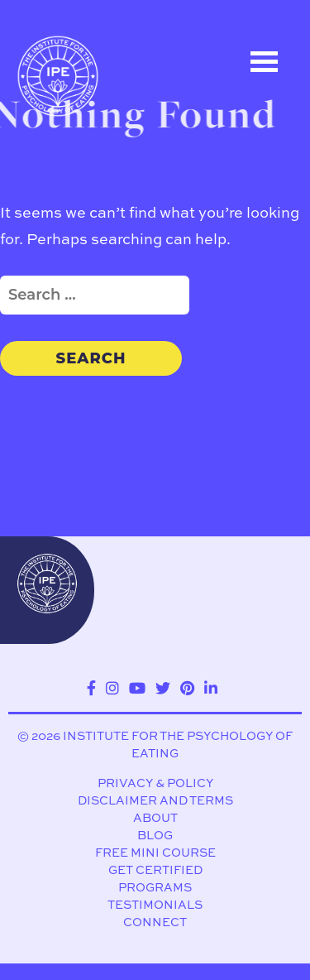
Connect (155, 922)
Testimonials (155, 905)
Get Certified (155, 870)
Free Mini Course (155, 853)
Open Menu (265, 62)
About (155, 818)
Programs (155, 888)
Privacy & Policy (155, 783)
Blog (155, 836)
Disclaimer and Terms (155, 801)
